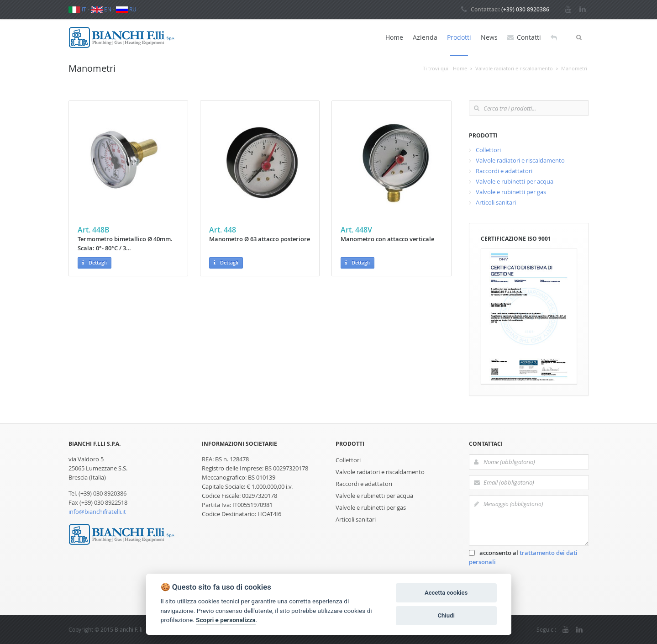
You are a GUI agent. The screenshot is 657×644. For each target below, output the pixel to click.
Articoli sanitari (496, 202)
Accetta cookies (446, 593)
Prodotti (459, 37)
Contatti (524, 37)
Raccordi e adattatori (504, 171)
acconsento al (523, 557)
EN (101, 9)
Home (394, 37)
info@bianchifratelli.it (97, 512)
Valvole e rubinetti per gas (511, 192)
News (489, 37)
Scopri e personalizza (226, 620)
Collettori (488, 150)
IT (77, 9)
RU (126, 9)
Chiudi (446, 615)
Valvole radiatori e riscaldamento (520, 160)
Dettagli (95, 263)
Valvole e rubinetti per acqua (515, 181)
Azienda (425, 37)
